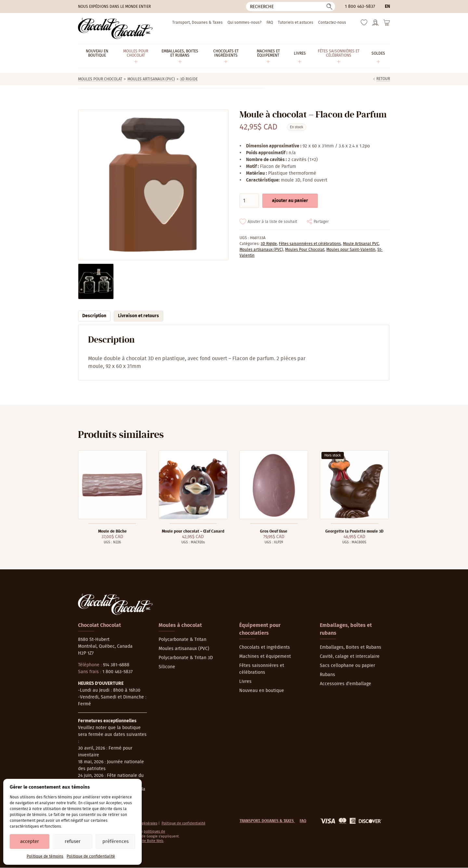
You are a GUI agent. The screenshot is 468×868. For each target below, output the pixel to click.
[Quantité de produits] (249, 201)
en (387, 7)
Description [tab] (94, 316)
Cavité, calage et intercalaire (350, 657)
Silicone (167, 667)
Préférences (116, 841)
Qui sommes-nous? (245, 22)
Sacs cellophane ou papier (347, 666)
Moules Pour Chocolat (100, 79)
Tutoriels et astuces (296, 22)
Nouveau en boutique (262, 691)
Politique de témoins (45, 856)
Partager (321, 222)
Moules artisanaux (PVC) (151, 79)
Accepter (30, 841)
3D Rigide (189, 79)
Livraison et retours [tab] (138, 316)
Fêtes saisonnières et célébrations (310, 244)
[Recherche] (291, 7)
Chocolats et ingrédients (265, 647)
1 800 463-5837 (360, 7)
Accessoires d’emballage (345, 684)
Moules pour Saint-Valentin (351, 250)
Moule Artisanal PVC (361, 244)
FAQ (270, 22)
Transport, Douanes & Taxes (197, 22)
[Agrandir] (153, 185)
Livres (245, 682)
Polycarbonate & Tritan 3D (186, 658)
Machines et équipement (265, 657)
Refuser (73, 841)
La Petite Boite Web (148, 841)
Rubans (327, 675)
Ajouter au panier (290, 201)
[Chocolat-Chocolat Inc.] (115, 28)
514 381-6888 (116, 665)
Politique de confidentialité (91, 856)
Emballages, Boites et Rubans (351, 647)
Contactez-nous (332, 22)
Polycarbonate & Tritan (182, 640)
